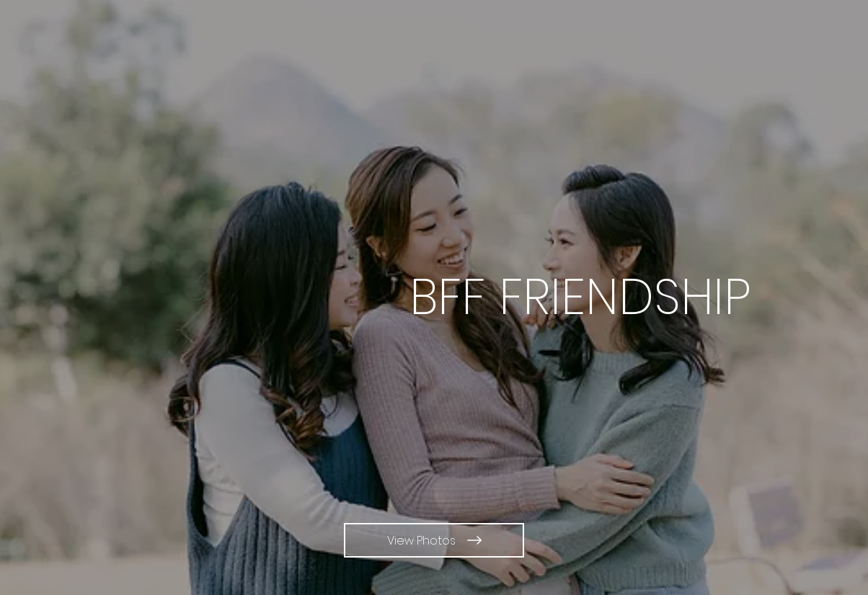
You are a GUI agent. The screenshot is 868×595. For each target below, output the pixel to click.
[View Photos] (434, 540)
